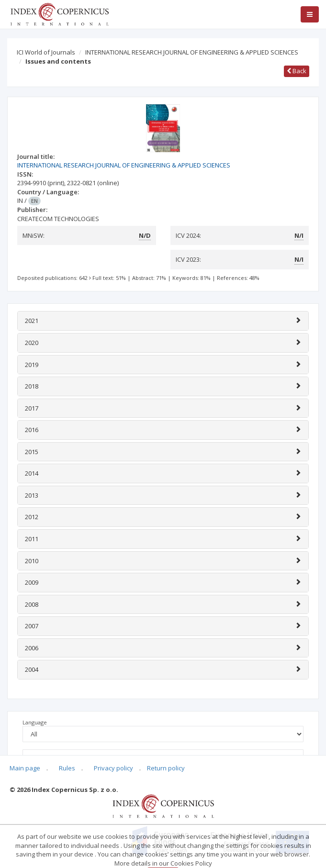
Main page (25, 768)
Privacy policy (113, 768)
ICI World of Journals (46, 52)
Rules (67, 768)
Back (297, 71)
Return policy (166, 768)
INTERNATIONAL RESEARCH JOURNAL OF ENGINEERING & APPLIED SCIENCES (192, 52)
